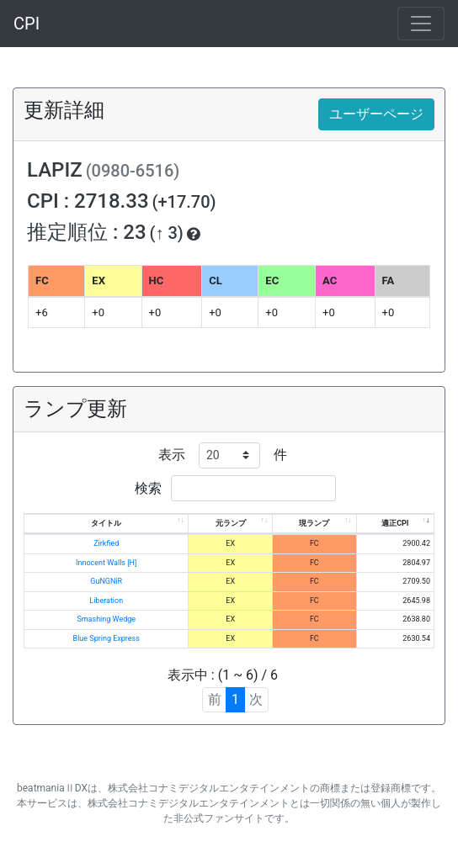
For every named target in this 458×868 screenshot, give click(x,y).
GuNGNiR (106, 581)
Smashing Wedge (106, 619)
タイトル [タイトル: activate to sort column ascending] (106, 523)
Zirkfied (106, 543)
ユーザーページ (376, 114)
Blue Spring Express (107, 638)
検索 (235, 488)
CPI (27, 24)
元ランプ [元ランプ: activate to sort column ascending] (231, 523)
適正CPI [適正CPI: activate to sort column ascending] (395, 523)
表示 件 (223, 455)
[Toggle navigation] (421, 24)
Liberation (106, 601)
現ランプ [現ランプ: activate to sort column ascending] (314, 523)
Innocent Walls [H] (106, 563)
